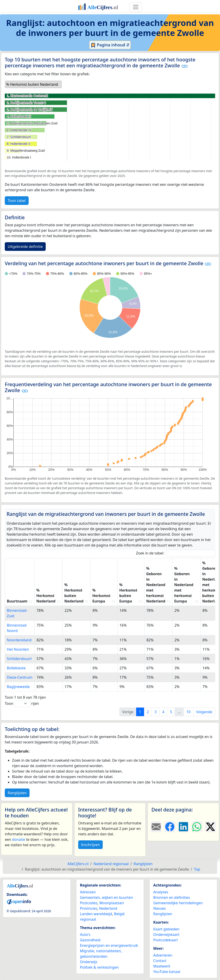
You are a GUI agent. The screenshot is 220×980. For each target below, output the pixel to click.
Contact (160, 961)
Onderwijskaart (166, 935)
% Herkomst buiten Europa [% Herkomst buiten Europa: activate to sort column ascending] (128, 593)
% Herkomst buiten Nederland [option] (32, 84)
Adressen (88, 892)
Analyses (161, 892)
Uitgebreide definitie (25, 247)
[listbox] (33, 84)
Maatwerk (162, 966)
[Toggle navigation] (136, 7)
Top (197, 869)
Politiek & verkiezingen (99, 967)
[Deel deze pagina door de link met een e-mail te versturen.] (156, 827)
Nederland (108, 908)
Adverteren (163, 955)
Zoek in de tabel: (176, 553)
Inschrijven (90, 845)
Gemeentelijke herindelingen (178, 903)
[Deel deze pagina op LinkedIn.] (183, 827)
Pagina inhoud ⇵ (110, 45)
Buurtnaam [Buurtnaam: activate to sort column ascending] (17, 601)
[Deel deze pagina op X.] (210, 827)
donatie (19, 839)
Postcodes (89, 903)
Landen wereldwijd (96, 914)
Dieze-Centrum (20, 677)
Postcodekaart (165, 940)
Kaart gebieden (166, 929)
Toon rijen (22, 704)
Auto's (85, 935)
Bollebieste (16, 668)
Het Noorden (18, 649)
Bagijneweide (18, 687)
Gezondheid (90, 940)
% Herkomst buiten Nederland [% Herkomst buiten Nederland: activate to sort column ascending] (74, 593)
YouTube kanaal (167, 972)
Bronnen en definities (171, 897)
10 (188, 712)
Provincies (89, 908)
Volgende (204, 712)
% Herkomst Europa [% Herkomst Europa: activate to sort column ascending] (101, 596)
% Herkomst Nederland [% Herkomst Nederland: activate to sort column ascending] (46, 596)
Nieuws (159, 908)
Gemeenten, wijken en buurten (106, 897)
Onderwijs (89, 962)
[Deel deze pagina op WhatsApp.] (197, 827)
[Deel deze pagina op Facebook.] (170, 827)
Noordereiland (19, 640)
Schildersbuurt (19, 659)
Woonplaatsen (112, 903)
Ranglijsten (17, 793)
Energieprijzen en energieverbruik (109, 945)
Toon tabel (17, 201)
